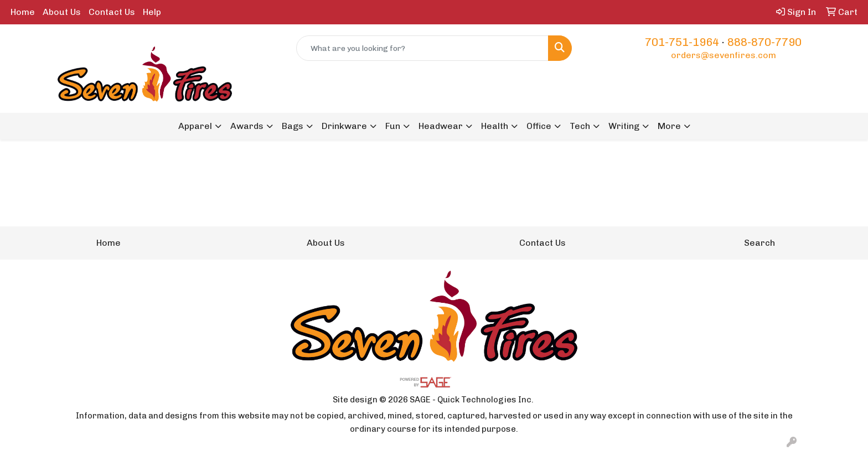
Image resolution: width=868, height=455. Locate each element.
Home (23, 12)
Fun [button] (393, 126)
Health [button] (495, 126)
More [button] (669, 126)
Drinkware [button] (344, 126)
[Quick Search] (423, 48)
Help (152, 12)
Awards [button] (247, 126)
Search (759, 243)
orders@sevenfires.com (724, 55)
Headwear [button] (441, 126)
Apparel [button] (195, 126)
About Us (62, 12)
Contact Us (112, 12)
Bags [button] (293, 126)
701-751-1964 (682, 42)
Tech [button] (580, 126)
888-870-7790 (764, 42)
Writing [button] (624, 126)
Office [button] (539, 126)
